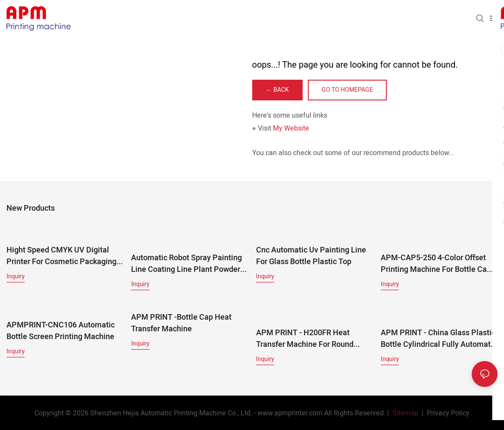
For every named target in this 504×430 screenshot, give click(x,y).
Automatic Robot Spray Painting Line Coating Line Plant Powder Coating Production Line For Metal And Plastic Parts (186, 263)
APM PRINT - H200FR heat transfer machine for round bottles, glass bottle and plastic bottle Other (312, 330)
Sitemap (404, 413)
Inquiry (16, 276)
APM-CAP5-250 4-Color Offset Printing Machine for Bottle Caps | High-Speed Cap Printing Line (438, 256)
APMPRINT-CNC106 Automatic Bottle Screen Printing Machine (61, 330)
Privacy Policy (448, 413)
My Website (291, 128)
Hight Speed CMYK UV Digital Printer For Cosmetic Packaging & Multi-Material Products (61, 256)
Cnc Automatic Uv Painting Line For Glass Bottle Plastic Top (311, 256)
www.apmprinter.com (290, 413)
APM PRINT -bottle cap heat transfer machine (181, 323)
